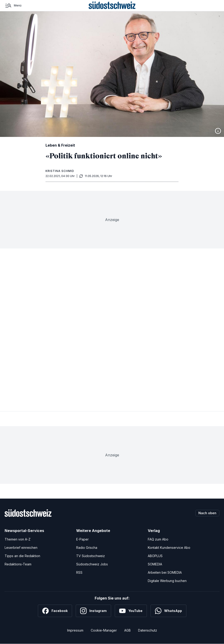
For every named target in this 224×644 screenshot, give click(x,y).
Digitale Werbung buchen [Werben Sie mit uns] (167, 581)
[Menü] (13, 6)
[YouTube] (131, 611)
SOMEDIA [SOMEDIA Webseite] (155, 564)
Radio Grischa (87, 548)
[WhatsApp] (168, 611)
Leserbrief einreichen (21, 548)
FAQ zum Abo (158, 539)
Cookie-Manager (104, 630)
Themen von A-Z (18, 539)
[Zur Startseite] (112, 6)
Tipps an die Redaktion (22, 556)
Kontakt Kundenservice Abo (169, 548)
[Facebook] (55, 611)
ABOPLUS (155, 556)
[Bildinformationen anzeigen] (218, 131)
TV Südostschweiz (91, 556)
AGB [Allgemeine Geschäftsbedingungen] (127, 630)
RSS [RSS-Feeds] (79, 572)
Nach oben (207, 513)
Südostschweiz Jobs (92, 564)
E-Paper (82, 539)
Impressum (75, 630)
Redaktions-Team (18, 564)
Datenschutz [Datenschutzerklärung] (148, 630)
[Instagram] (93, 611)
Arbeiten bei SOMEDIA (165, 572)
